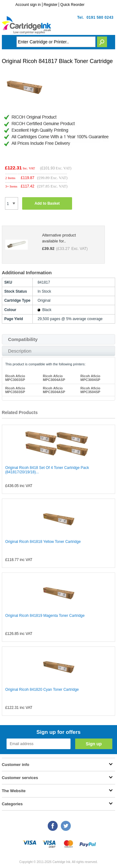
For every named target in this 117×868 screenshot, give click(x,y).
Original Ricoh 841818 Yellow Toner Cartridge (43, 542)
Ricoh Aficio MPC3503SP (15, 390)
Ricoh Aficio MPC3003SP (15, 378)
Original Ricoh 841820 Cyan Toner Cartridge (42, 690)
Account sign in (28, 5)
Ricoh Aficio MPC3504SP (90, 390)
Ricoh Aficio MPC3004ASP (54, 378)
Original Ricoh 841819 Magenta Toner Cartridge (45, 616)
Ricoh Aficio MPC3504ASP (54, 390)
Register (51, 5)
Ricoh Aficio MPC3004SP (90, 378)
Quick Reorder (72, 5)
